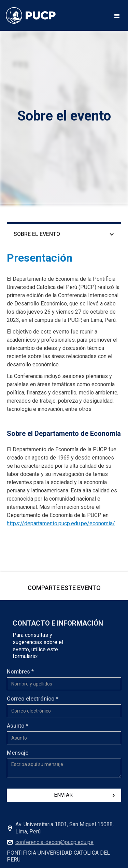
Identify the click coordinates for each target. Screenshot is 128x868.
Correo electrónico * (33, 699)
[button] (117, 15)
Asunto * (18, 726)
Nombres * (20, 672)
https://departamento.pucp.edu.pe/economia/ (61, 523)
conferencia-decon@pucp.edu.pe (54, 842)
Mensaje (18, 753)
